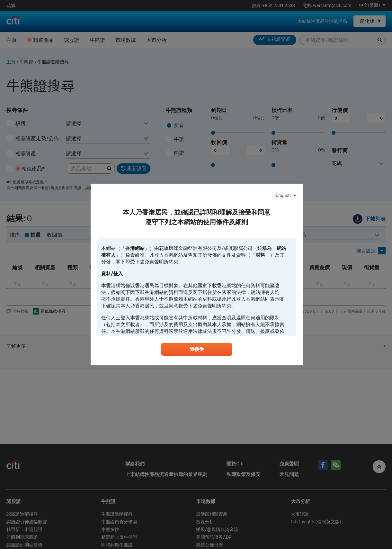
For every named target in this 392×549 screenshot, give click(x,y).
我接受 (197, 350)
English (283, 195)
